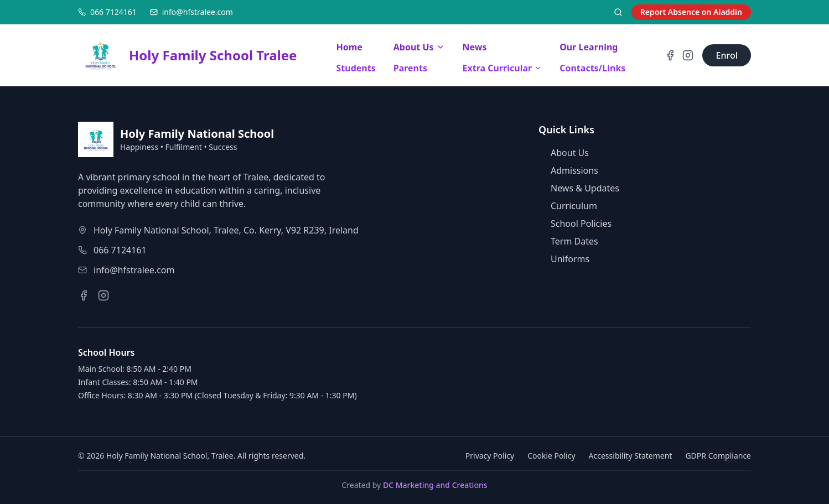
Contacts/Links (592, 68)
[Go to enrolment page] (727, 55)
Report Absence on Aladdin (691, 12)
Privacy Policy (490, 456)
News (475, 47)
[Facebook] (670, 55)
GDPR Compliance (718, 456)
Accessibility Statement (631, 456)
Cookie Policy (551, 456)
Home (349, 47)
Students (356, 68)
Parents (410, 68)
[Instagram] (688, 55)
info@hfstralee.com (134, 270)
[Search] (618, 12)
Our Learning (589, 47)
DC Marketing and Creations (435, 485)
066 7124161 (120, 250)
